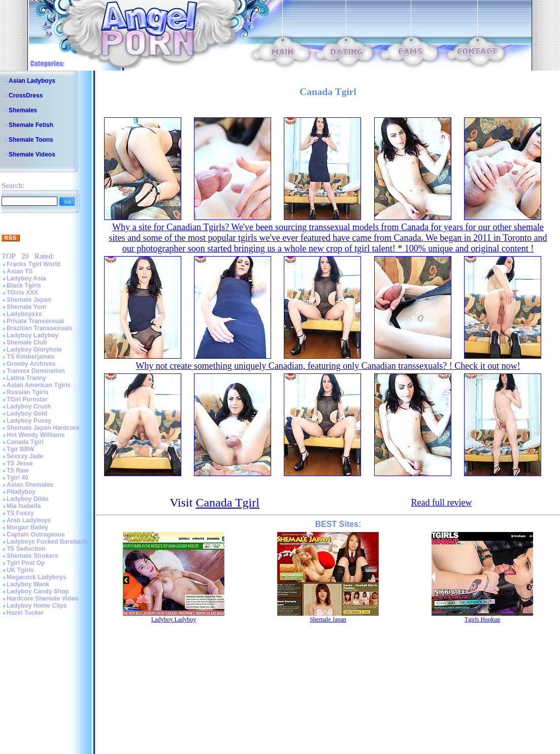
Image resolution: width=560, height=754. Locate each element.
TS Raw (18, 470)
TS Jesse (20, 463)
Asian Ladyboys (32, 81)
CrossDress (26, 96)
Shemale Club (27, 342)
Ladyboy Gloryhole (34, 350)
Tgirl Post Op (26, 563)
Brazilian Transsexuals (39, 328)
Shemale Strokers (32, 556)
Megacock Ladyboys (36, 577)
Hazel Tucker (25, 613)
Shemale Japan (29, 300)
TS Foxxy (20, 513)
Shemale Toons (31, 140)
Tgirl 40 (18, 478)
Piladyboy (21, 492)
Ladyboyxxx (24, 314)
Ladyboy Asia (26, 278)
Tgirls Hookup (482, 619)
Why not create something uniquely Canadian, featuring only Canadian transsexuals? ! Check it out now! (328, 366)
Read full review (441, 502)
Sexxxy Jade (25, 456)
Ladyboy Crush (29, 406)
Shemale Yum (26, 307)
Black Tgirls (24, 286)
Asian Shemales (30, 485)
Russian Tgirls (28, 392)
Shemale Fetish (31, 125)
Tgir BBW (21, 449)
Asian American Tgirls (39, 385)
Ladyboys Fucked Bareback (47, 542)
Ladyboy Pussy (29, 421)
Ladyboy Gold (27, 414)
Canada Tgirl (25, 442)
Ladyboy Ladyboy (32, 335)
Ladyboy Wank (28, 584)
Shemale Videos (32, 154)
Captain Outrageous (36, 535)
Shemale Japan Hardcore (43, 428)
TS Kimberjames (30, 357)
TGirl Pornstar (27, 399)
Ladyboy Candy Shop (38, 591)
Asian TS (20, 271)
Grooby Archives (31, 364)
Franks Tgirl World (34, 264)
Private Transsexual (35, 321)
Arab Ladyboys (29, 520)
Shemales (23, 110)
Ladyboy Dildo (28, 499)
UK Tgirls (20, 570)
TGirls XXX (22, 293)
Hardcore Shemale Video (42, 599)
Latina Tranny (26, 378)
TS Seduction (26, 549)
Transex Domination (36, 371)
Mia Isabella (24, 506)
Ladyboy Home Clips (37, 606)
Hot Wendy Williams (36, 435)
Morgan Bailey (27, 527)
